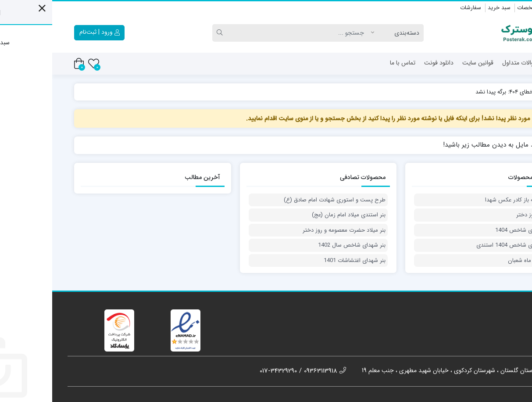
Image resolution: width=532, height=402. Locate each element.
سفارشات (418, 8)
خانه (502, 63)
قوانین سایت (426, 63)
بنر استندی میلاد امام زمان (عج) (296, 215)
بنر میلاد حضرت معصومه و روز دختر (292, 230)
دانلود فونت (387, 63)
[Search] (248, 33)
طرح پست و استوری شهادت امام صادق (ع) (282, 200)
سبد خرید (447, 8)
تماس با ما (350, 63)
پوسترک (496, 92)
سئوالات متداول (469, 63)
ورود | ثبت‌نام (47, 32)
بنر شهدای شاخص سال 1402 (300, 245)
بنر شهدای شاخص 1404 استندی (462, 245)
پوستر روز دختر (482, 215)
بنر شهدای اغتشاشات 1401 (302, 261)
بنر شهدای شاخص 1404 (471, 230)
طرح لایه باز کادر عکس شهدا (466, 200)
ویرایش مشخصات (486, 8)
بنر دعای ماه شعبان (477, 261)
